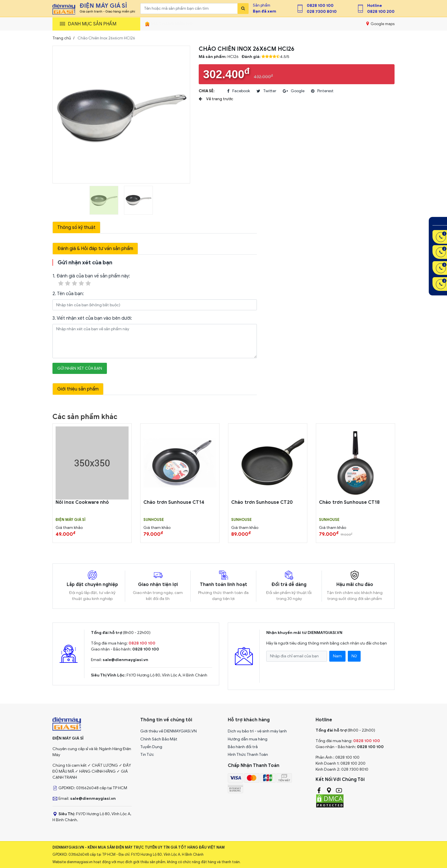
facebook (239, 91)
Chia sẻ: (207, 91)
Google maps (380, 24)
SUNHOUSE (154, 520)
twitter (266, 91)
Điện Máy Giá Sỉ (71, 520)
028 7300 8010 (322, 12)
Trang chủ (62, 38)
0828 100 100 (320, 6)
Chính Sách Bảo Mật (159, 739)
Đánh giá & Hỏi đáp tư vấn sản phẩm (95, 249)
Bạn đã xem (265, 11)
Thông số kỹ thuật (76, 227)
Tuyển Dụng (151, 747)
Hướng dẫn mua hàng (248, 739)
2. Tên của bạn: (68, 294)
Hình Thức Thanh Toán (248, 755)
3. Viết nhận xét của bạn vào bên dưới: (92, 318)
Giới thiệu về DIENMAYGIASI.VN (168, 731)
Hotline (375, 6)
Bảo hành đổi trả (243, 747)
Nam (337, 656)
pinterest (322, 91)
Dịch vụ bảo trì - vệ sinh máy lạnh (257, 731)
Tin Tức (147, 755)
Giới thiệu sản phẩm (78, 389)
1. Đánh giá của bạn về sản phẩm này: (91, 280)
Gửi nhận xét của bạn (80, 368)
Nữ (354, 656)
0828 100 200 (381, 12)
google (294, 91)
